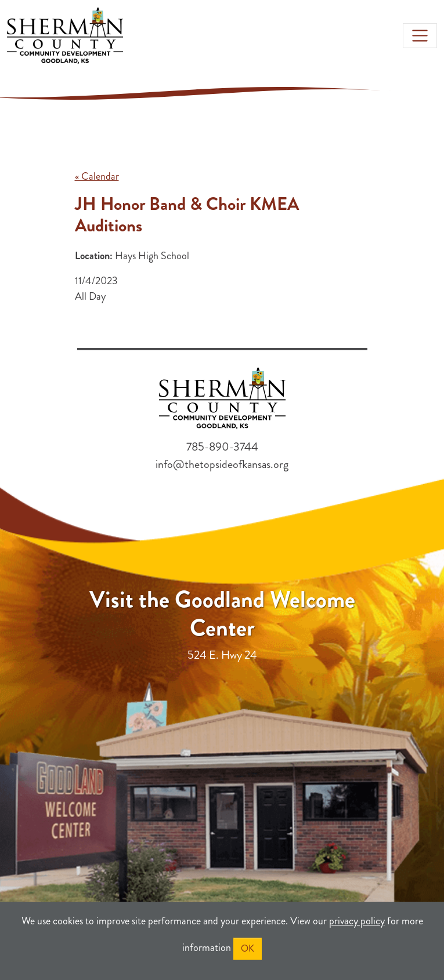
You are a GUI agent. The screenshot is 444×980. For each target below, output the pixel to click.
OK (248, 948)
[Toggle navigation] (420, 36)
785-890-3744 (222, 447)
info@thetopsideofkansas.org (222, 464)
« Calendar (97, 176)
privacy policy (357, 921)
